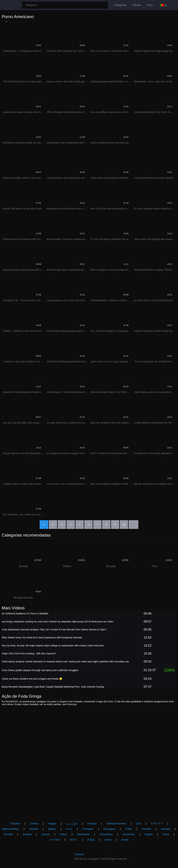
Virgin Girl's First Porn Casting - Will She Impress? (29, 655)
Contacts (79, 854)
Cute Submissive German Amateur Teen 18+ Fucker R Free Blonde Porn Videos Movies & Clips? (54, 631)
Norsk (166, 834)
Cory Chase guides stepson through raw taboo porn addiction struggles (40, 671)
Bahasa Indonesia (116, 824)
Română (146, 829)
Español (27, 834)
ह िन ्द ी (157, 824)
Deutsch (34, 829)
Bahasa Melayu (11, 829)
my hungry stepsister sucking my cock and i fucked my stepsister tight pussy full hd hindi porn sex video (58, 623)
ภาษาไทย (55, 840)
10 (124, 525)
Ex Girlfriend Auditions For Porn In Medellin (25, 615)
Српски (46, 834)
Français (92, 824)
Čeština (34, 824)
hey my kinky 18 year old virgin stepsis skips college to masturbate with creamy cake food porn (53, 647)
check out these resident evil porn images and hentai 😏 (32, 680)
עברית (69, 829)
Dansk (125, 840)
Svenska (166, 829)
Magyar (52, 824)
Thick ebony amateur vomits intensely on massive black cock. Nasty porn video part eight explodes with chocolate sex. (66, 663)
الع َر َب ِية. (72, 824)
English (149, 834)
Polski (129, 829)
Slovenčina (129, 834)
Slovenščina (106, 834)
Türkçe (63, 834)
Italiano (52, 829)
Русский (8, 834)
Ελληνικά (15, 824)
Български (109, 829)
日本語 (91, 840)
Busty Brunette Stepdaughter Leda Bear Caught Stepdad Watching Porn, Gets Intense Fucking (53, 688)
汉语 (139, 824)
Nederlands (83, 834)
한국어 (74, 840)
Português (88, 829)
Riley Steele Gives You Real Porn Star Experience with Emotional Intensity (42, 639)
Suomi (108, 840)
